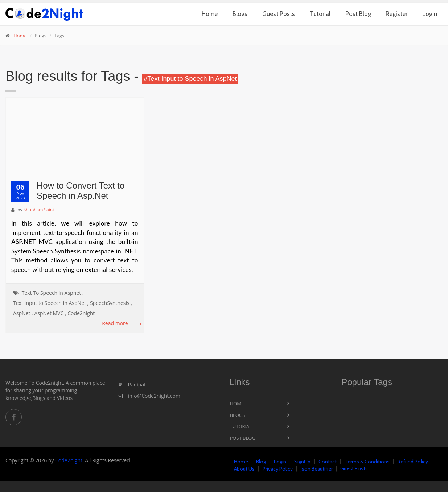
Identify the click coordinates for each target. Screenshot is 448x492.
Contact (328, 462)
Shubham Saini (39, 210)
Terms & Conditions (367, 462)
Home (210, 14)
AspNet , (23, 313)
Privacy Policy (278, 469)
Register (396, 14)
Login (430, 14)
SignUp (302, 462)
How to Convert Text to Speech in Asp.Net (81, 191)
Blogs (240, 14)
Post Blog (358, 14)
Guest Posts (279, 14)
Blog (261, 462)
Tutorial (320, 14)
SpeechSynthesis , (111, 303)
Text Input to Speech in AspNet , (51, 303)
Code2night (81, 313)
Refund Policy (413, 462)
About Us (244, 469)
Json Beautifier (317, 469)
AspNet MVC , (50, 313)
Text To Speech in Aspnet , (53, 293)
